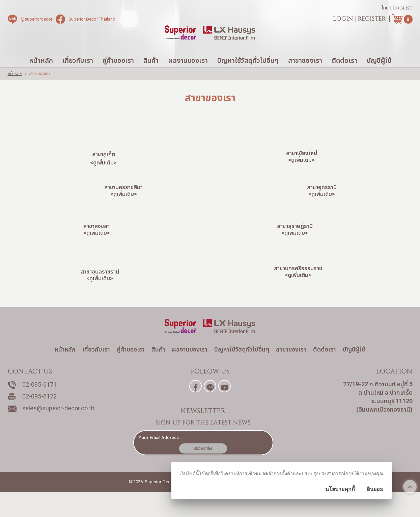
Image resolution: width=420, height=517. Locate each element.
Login (343, 20)
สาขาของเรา (305, 74)
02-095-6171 (39, 413)
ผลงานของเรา (188, 74)
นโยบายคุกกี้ (340, 489)
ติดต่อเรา (344, 74)
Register (372, 20)
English (403, 9)
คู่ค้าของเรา (118, 74)
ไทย (385, 9)
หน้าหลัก (41, 74)
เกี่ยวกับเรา (78, 74)
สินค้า (151, 74)
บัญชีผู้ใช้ (379, 74)
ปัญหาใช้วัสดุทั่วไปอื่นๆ (248, 74)
